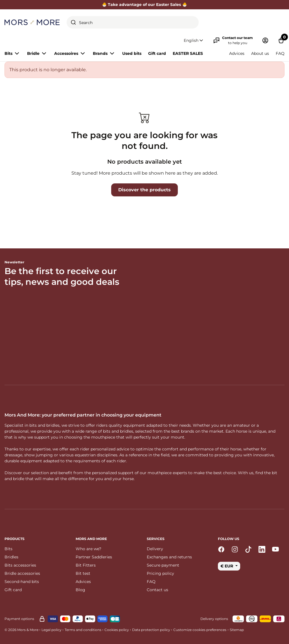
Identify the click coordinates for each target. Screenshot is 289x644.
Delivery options (214, 619)
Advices (237, 53)
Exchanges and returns (169, 557)
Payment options (19, 619)
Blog (80, 590)
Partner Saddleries (94, 557)
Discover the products (144, 190)
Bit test (83, 573)
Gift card (157, 53)
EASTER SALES (188, 53)
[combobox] (133, 22)
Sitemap (237, 630)
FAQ (280, 53)
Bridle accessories (22, 573)
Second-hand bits (22, 582)
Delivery (155, 549)
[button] (194, 41)
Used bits (132, 53)
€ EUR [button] (227, 566)
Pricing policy (160, 573)
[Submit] (73, 22)
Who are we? (88, 549)
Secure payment (163, 565)
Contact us (157, 590)
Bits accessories (20, 565)
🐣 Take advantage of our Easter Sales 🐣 (144, 5)
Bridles (11, 557)
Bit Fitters (86, 565)
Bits (8, 549)
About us (260, 53)
